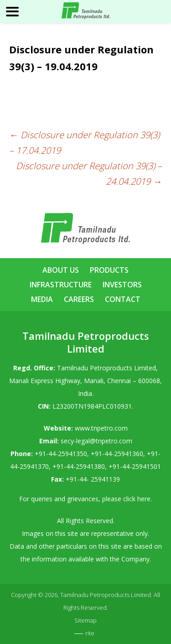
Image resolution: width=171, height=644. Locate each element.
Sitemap (85, 620)
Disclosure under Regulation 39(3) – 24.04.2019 (89, 174)
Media (42, 299)
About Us (61, 270)
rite (90, 633)
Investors (122, 285)
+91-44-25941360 (117, 454)
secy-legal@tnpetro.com (96, 441)
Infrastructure (61, 285)
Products (109, 270)
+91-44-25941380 (79, 466)
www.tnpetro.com (101, 428)
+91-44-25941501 (135, 466)
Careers (79, 299)
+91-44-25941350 (61, 454)
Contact (123, 299)
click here (137, 499)
